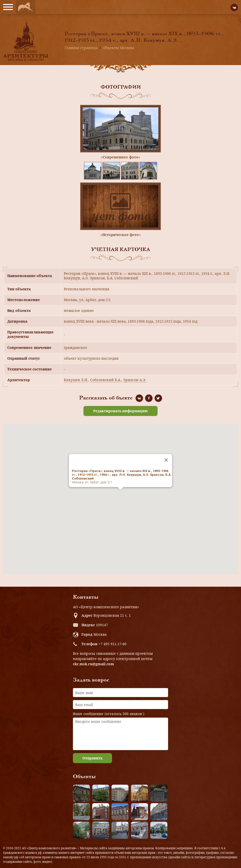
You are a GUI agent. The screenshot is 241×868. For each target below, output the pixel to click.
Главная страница (81, 48)
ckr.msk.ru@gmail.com (93, 664)
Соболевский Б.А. (106, 380)
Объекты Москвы (118, 48)
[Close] (166, 460)
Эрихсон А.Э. (135, 380)
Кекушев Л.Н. (76, 380)
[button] (120, 494)
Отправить (92, 758)
